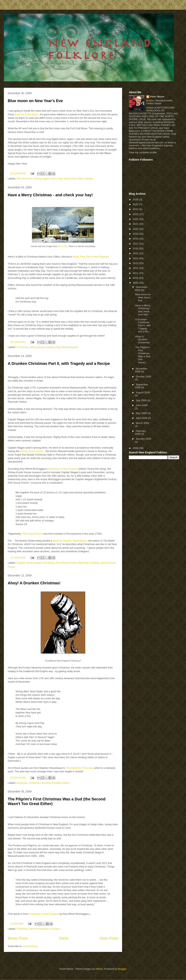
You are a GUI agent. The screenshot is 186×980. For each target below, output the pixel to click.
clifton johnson (37, 347)
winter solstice (85, 179)
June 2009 (142, 405)
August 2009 (143, 392)
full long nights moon (45, 179)
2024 (136, 209)
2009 (136, 283)
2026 (136, 199)
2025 (136, 204)
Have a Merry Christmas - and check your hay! (50, 195)
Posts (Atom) (31, 946)
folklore (51, 347)
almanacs (22, 783)
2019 (136, 234)
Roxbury (94, 563)
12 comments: (19, 342)
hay (58, 347)
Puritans (56, 783)
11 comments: (19, 558)
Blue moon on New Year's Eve (35, 101)
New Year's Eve (67, 179)
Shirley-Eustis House (32, 451)
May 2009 (142, 413)
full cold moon (24, 179)
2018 (136, 239)
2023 (136, 214)
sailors (66, 783)
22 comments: (19, 173)
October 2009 (143, 377)
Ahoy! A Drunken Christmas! (34, 583)
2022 (136, 219)
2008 (136, 448)
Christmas (22, 347)
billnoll (99, 969)
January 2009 (143, 439)
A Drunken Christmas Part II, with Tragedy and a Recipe (59, 363)
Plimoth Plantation (39, 929)
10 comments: (19, 777)
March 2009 (143, 423)
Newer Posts (18, 938)
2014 (136, 258)
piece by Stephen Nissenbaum (70, 541)
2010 (136, 278)
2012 (136, 268)
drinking (46, 783)
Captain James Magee (29, 563)
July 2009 (142, 400)
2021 (136, 224)
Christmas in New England (44, 914)
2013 (136, 263)
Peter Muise (157, 97)
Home (64, 938)
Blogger (122, 969)
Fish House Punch (32, 534)
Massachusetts (70, 347)
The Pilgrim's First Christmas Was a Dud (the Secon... (143, 355)
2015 (136, 253)
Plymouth (83, 563)
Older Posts (109, 938)
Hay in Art (62, 246)
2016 (136, 248)
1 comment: (17, 924)
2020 (136, 229)
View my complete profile (143, 152)
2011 (136, 273)
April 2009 (142, 418)
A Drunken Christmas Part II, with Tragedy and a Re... (143, 325)
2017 (136, 244)
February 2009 (140, 433)
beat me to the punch (27, 114)
